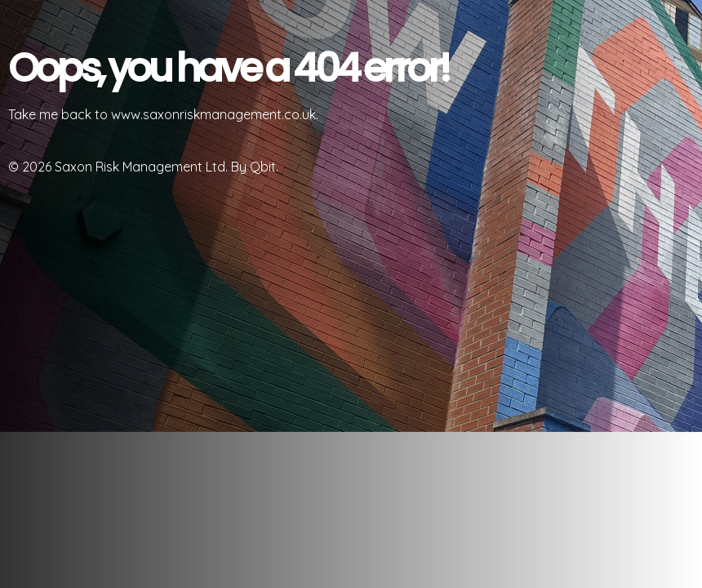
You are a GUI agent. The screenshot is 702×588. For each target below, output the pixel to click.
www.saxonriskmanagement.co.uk (213, 114)
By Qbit (253, 167)
